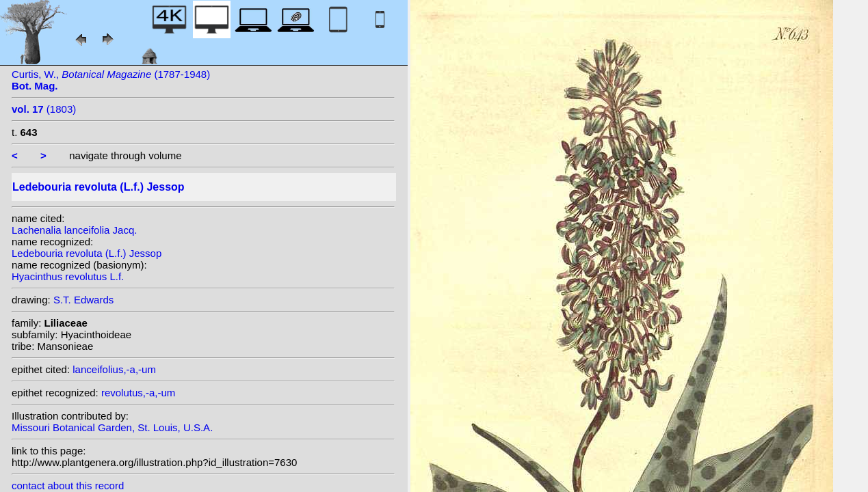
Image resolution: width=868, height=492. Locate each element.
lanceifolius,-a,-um (114, 369)
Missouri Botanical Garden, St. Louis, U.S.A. (112, 427)
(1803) (44, 109)
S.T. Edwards (83, 300)
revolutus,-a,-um (138, 393)
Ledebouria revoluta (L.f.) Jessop (87, 253)
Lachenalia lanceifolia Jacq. (74, 230)
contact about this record (68, 486)
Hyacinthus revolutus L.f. (68, 276)
